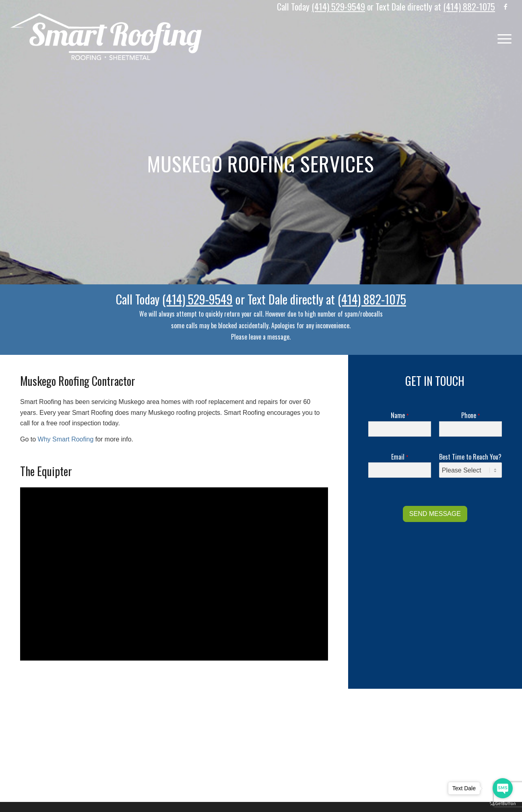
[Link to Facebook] (505, 6)
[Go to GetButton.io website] (503, 804)
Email (400, 457)
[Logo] (106, 37)
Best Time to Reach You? (470, 457)
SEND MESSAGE (435, 514)
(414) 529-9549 (338, 6)
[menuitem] (502, 37)
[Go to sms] (503, 788)
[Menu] (502, 37)
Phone (470, 415)
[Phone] (470, 429)
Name (400, 415)
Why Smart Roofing (66, 439)
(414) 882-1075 (469, 6)
